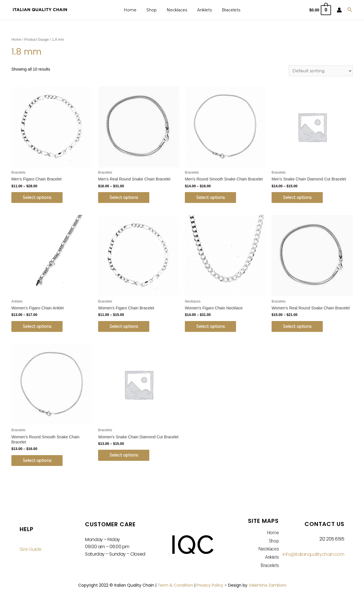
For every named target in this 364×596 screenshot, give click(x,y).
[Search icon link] (350, 10)
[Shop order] (321, 71)
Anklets (202, 10)
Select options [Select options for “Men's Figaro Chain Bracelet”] (37, 198)
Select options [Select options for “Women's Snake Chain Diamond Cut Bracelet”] (124, 455)
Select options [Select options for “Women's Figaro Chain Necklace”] (210, 326)
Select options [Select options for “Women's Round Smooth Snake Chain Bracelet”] (37, 461)
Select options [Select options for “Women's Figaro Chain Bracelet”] (124, 326)
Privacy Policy (210, 585)
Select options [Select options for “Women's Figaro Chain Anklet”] (37, 326)
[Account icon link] (339, 10)
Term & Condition (175, 585)
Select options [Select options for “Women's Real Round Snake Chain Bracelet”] (297, 326)
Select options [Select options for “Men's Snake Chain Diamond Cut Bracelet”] (297, 198)
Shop (154, 10)
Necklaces (177, 10)
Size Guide (31, 549)
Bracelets (227, 10)
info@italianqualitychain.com (313, 554)
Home (134, 10)
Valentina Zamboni (267, 585)
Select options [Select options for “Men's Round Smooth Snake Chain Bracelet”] (210, 198)
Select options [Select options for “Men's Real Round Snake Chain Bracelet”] (124, 198)
